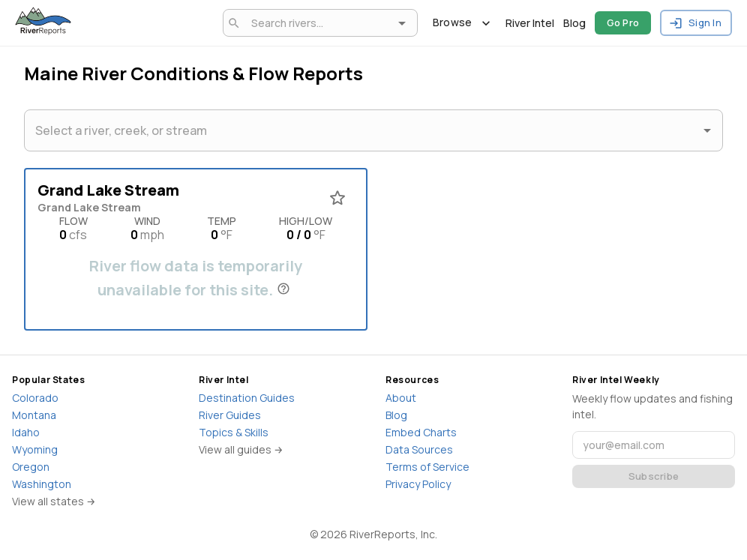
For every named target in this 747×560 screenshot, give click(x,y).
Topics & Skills (234, 432)
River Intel (530, 23)
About (401, 398)
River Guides (230, 415)
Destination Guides (247, 398)
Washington (42, 484)
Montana (34, 415)
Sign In (696, 23)
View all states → (54, 501)
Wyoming (35, 449)
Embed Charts (421, 432)
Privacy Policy (418, 484)
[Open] (402, 23)
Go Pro (623, 23)
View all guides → (241, 449)
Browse (462, 23)
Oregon (31, 467)
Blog (574, 23)
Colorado (35, 398)
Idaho (26, 432)
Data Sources (419, 449)
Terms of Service (427, 467)
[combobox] (318, 23)
